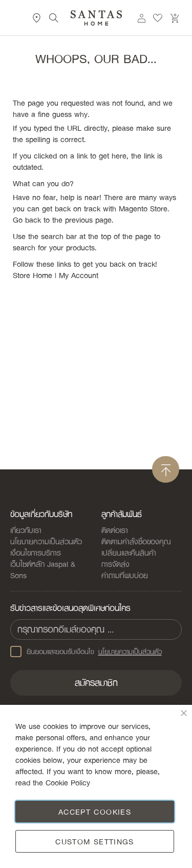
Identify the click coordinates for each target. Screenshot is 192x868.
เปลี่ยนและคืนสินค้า (129, 553)
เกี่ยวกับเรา (26, 530)
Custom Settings (94, 841)
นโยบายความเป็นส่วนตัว (46, 541)
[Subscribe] (96, 683)
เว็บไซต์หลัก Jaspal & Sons (43, 569)
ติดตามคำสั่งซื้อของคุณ (136, 541)
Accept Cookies (95, 812)
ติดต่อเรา (115, 530)
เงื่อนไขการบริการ (36, 553)
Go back (27, 220)
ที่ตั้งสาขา (37, 18)
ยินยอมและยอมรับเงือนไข (86, 652)
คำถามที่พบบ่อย (125, 575)
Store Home (33, 275)
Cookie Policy (68, 782)
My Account (79, 275)
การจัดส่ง (115, 564)
